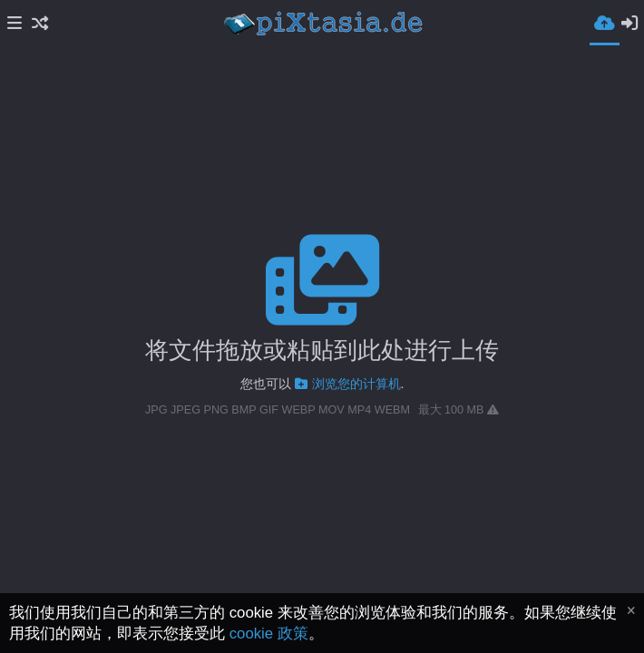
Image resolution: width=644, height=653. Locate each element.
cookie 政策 (269, 634)
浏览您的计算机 (348, 384)
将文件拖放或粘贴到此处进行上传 (322, 350)
